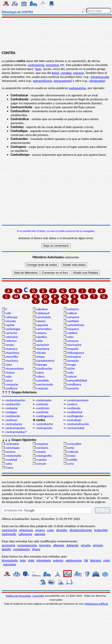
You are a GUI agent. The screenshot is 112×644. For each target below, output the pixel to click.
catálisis (72, 333)
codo (70, 372)
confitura (11, 388)
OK (86, 560)
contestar (12, 408)
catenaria (12, 337)
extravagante (62, 81)
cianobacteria (45, 361)
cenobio (66, 73)
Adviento (73, 545)
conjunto (42, 388)
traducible (101, 530)
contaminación (15, 400)
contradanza (14, 424)
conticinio (43, 408)
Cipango (42, 365)
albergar (59, 545)
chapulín (73, 349)
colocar (72, 376)
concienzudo (45, 384)
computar (12, 384)
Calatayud (43, 313)
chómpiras (74, 357)
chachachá (74, 345)
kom (38, 69)
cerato (10, 345)
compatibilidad (77, 380)
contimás (42, 412)
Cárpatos (73, 329)
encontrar (52, 65)
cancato (10, 321)
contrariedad (76, 428)
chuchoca (12, 361)
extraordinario (43, 81)
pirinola (98, 545)
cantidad (73, 321)
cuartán (41, 460)
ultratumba (97, 81)
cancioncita (9, 530)
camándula (44, 317)
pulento (58, 560)
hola (23, 560)
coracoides (74, 444)
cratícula (73, 452)
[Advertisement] (56, 35)
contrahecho (45, 424)
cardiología (13, 329)
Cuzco (9, 468)
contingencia (45, 416)
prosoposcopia (27, 545)
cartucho (11, 333)
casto (50, 530)
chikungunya (75, 353)
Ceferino (11, 341)
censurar (73, 341)
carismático (44, 329)
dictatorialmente (81, 530)
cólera (40, 376)
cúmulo (41, 464)
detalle (6, 549)
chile (31, 560)
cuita (9, 464)
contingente (75, 416)
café (8, 313)
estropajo (10, 564)
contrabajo (74, 420)
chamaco (11, 349)
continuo (11, 420)
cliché (71, 369)
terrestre (45, 545)
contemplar (44, 400)
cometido (43, 380)
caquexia (42, 325)
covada (41, 452)
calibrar (72, 313)
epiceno (78, 73)
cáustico (42, 337)
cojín (8, 376)
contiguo (11, 412)
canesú (41, 321)
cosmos (10, 452)
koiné (56, 73)
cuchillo (72, 460)
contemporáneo (78, 400)
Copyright (38, 596)
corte (71, 448)
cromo (71, 456)
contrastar (12, 444)
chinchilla (12, 357)
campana (73, 317)
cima (8, 365)
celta (39, 341)
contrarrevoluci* (16, 432)
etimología (44, 560)
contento (42, 404)
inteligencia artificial (96, 604)
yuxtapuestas (77, 88)
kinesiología (10, 560)
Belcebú (96, 560)
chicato (41, 353)
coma (9, 380)
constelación (22, 549)
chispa (40, 357)
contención (13, 404)
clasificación (44, 369)
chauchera (12, 353)
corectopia (12, 448)
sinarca (40, 530)
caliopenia (25, 534)
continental (75, 412)
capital (10, 325)
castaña (41, 333)
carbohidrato (76, 325)
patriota (40, 534)
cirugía (72, 365)
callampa (11, 317)
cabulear (42, 309)
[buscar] (46, 510)
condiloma (74, 384)
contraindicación (78, 424)
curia (70, 464)
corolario (42, 448)
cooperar (42, 444)
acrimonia (8, 545)
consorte (73, 388)
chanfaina (43, 349)
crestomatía (13, 456)
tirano (36, 549)
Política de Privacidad (18, 596)
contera (72, 404)
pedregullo (9, 534)
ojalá (106, 560)
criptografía (44, 456)
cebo (70, 337)
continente (13, 416)
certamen (43, 345)
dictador (62, 530)
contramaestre (15, 428)
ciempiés (73, 361)
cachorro (73, 309)
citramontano (14, 369)
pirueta (86, 545)
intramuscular (100, 77)
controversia (36, 65)
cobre (40, 372)
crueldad (11, 460)
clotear (10, 372)
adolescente (74, 560)
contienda (74, 408)
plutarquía (26, 530)
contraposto (44, 428)
